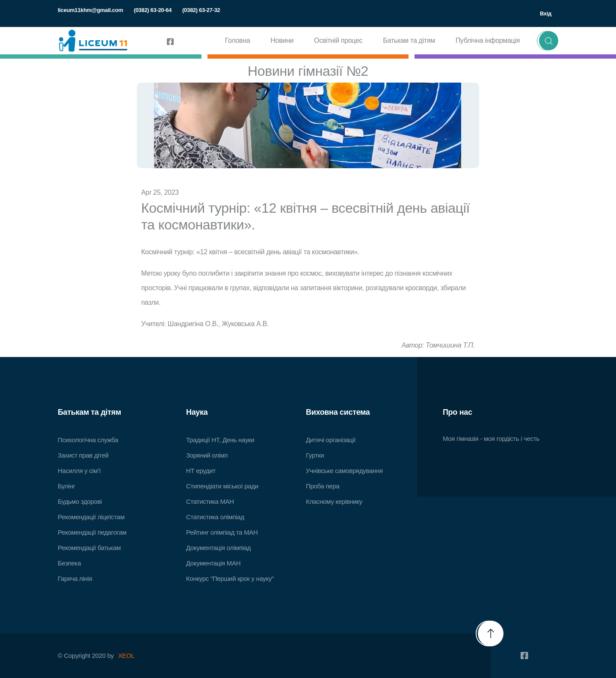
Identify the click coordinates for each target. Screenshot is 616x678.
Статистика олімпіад (215, 517)
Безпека (69, 563)
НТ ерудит (201, 471)
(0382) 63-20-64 (153, 10)
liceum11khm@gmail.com (90, 10)
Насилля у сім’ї (79, 471)
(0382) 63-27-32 (201, 10)
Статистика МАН (210, 501)
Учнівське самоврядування (344, 471)
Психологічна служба (88, 440)
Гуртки (315, 455)
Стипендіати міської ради (222, 486)
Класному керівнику (334, 501)
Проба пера (323, 486)
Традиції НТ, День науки (220, 440)
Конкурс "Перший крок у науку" (230, 578)
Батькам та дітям (409, 40)
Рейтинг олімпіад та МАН (222, 532)
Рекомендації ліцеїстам (91, 517)
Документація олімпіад (218, 548)
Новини (282, 40)
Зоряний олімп (207, 455)
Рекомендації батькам (89, 548)
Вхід (546, 13)
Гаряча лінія (75, 578)
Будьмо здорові (80, 501)
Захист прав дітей (83, 455)
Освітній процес (338, 40)
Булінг (67, 486)
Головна (238, 40)
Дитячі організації (331, 440)
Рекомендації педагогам (92, 532)
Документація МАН (213, 563)
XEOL (126, 656)
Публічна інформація (488, 40)
